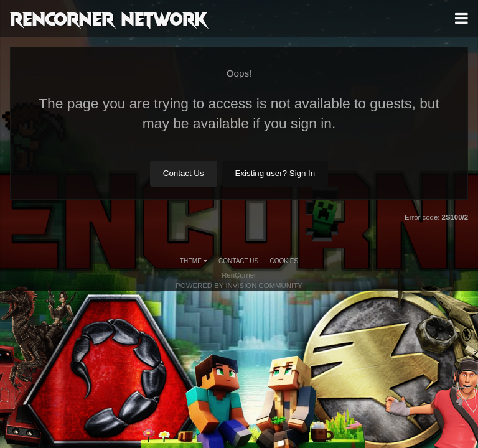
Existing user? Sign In (275, 173)
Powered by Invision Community (239, 286)
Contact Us (184, 173)
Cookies (284, 261)
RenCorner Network (109, 18)
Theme (194, 261)
